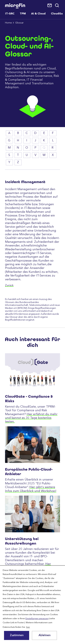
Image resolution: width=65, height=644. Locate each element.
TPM (23, 14)
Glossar (19, 23)
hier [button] (28, 627)
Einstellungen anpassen (37, 619)
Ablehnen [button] (44, 635)
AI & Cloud (38, 14)
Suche (57, 6)
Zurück (9, 286)
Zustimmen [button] (17, 635)
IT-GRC (10, 14)
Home (8, 23)
